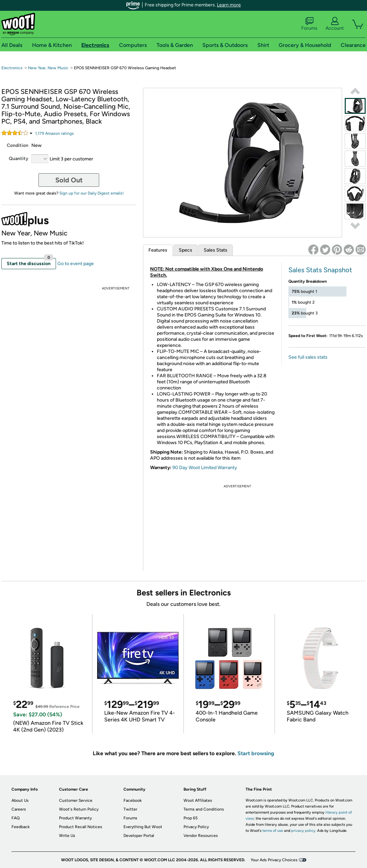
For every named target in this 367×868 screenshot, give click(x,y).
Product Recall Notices (81, 827)
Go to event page (76, 264)
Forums (309, 24)
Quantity (19, 159)
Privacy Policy (196, 827)
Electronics (12, 68)
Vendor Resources (201, 836)
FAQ (16, 818)
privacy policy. (304, 831)
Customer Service (76, 800)
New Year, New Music (48, 68)
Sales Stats (216, 250)
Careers (19, 809)
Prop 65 (191, 818)
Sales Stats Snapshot (320, 270)
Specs (186, 250)
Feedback (21, 827)
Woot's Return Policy (79, 809)
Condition (18, 145)
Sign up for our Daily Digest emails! (92, 193)
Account (335, 24)
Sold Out (69, 180)
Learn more (229, 5)
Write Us (67, 836)
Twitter (130, 809)
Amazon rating (54, 133)
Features (158, 250)
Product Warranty (75, 818)
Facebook (133, 800)
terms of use (273, 831)
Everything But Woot (143, 827)
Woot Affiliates (198, 800)
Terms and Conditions (204, 809)
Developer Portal (139, 836)
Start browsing (256, 753)
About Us (20, 800)
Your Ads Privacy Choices (274, 860)
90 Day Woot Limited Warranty (205, 468)
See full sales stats (308, 357)
